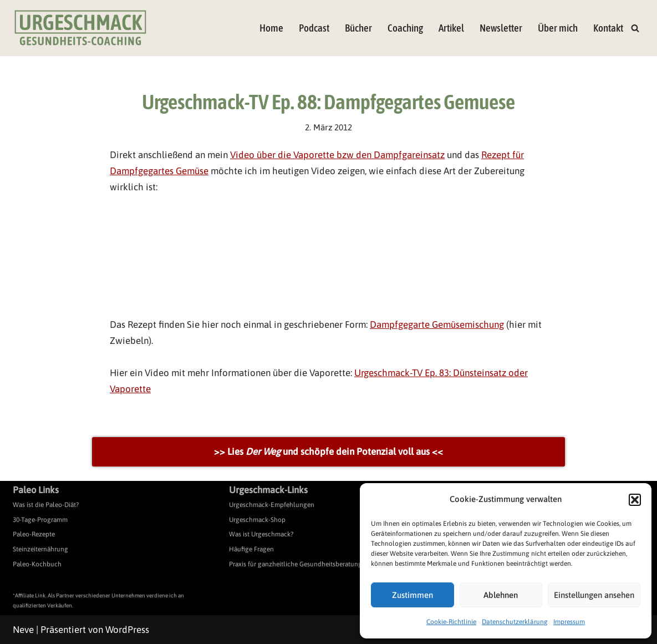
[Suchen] (635, 28)
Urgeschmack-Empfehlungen (272, 505)
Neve (23, 630)
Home (271, 28)
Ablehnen (501, 595)
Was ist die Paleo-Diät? (46, 505)
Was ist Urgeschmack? (261, 534)
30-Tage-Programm (40, 520)
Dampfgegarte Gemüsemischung (437, 324)
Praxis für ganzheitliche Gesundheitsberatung (296, 564)
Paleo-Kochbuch (37, 564)
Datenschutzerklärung (515, 622)
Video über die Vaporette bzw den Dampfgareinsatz (337, 155)
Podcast (314, 28)
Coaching (405, 28)
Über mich (558, 28)
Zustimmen (412, 595)
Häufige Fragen (251, 549)
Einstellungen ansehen (594, 595)
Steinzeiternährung (40, 549)
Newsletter (501, 28)
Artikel (451, 28)
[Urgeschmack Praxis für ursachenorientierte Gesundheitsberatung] (80, 28)
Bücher (358, 28)
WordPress (127, 630)
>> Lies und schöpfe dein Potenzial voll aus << (328, 452)
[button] (635, 500)
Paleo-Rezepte (34, 534)
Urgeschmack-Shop (257, 520)
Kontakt (608, 28)
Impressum (569, 622)
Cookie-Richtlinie (451, 622)
